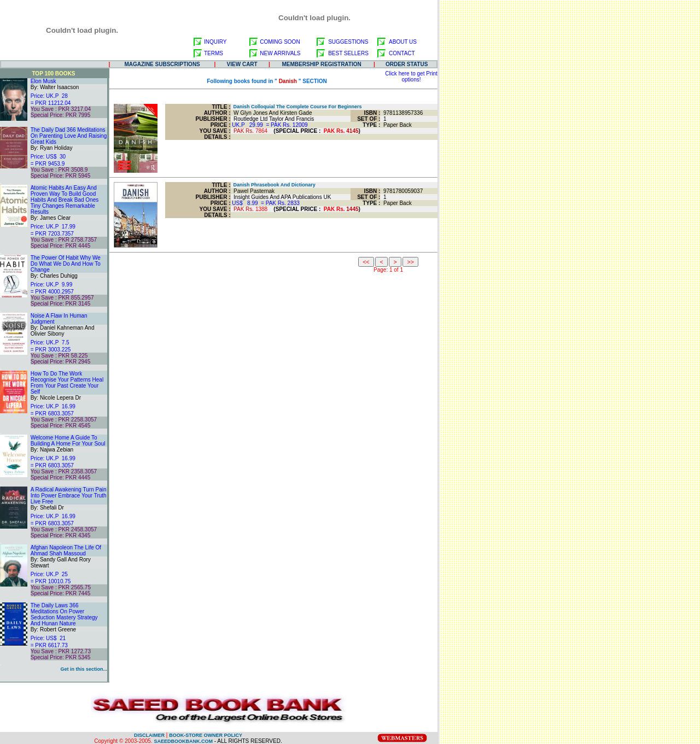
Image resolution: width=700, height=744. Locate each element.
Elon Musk (43, 81)
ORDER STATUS (407, 64)
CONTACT (402, 53)
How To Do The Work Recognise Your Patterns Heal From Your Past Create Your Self (67, 383)
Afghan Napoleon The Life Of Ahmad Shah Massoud (66, 550)
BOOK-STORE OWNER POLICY (206, 735)
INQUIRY (215, 42)
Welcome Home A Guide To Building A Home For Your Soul (68, 441)
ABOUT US (403, 42)
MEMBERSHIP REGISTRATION (322, 64)
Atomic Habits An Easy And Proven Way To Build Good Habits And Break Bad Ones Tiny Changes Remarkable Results (65, 200)
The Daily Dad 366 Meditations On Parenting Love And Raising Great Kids (69, 136)
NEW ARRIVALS (280, 53)
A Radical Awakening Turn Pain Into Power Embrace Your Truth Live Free (69, 496)
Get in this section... (84, 669)
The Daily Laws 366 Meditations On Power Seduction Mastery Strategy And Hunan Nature (64, 614)
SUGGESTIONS (348, 42)
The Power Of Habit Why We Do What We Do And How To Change (66, 264)
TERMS (214, 53)
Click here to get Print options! (411, 77)
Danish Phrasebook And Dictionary (273, 185)
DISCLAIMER (149, 735)
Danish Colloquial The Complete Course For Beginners (296, 107)
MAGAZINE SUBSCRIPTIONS (162, 64)
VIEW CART (242, 64)
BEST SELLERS (348, 53)
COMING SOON (280, 42)
